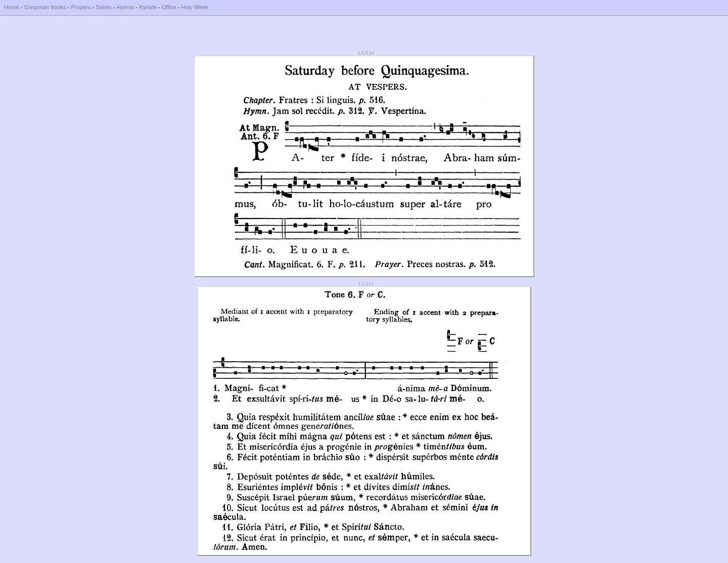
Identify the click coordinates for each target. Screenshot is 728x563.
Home (12, 7)
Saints (104, 7)
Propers (81, 7)
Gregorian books (45, 7)
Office (169, 7)
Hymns (126, 7)
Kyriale (148, 7)
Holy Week (195, 7)
